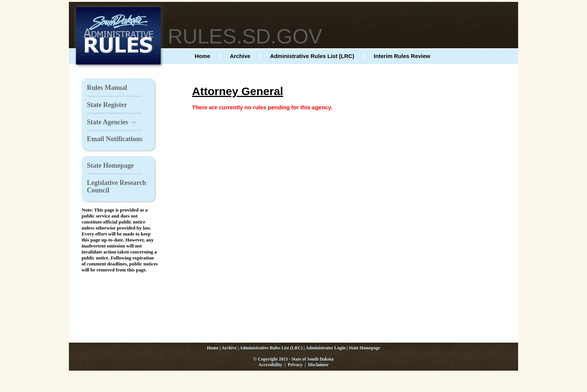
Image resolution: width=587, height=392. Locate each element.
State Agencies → (112, 122)
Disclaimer (318, 365)
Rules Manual (107, 88)
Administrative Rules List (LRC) (312, 56)
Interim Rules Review (402, 56)
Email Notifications (115, 139)
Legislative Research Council (116, 186)
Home (203, 56)
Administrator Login (326, 348)
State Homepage (110, 165)
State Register (107, 105)
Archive (240, 56)
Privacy (295, 365)
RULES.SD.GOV (245, 36)
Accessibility (270, 365)
